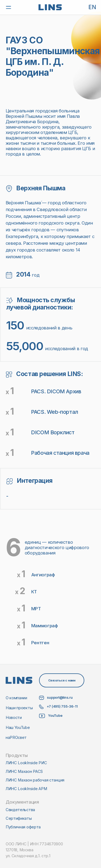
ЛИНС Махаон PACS (24, 771)
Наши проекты (19, 708)
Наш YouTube (18, 728)
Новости (14, 718)
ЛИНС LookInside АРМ (26, 789)
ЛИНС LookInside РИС (26, 763)
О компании (16, 698)
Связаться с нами (62, 680)
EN (92, 7)
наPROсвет (16, 738)
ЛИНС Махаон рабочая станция (35, 780)
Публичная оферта (23, 827)
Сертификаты (19, 818)
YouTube (55, 716)
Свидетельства (20, 810)
